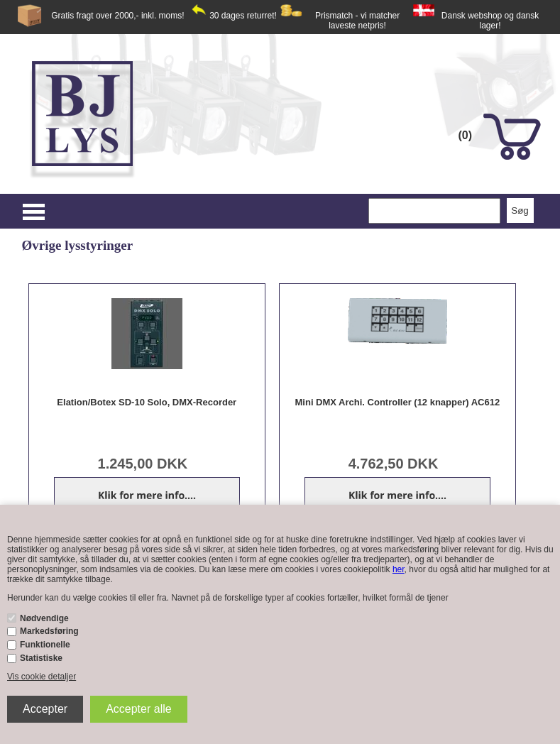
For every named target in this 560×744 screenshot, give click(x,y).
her (399, 569)
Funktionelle (45, 645)
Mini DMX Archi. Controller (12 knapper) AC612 (398, 402)
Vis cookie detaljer (42, 677)
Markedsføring (49, 631)
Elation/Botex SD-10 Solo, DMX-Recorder (147, 402)
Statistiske (41, 658)
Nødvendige (44, 618)
